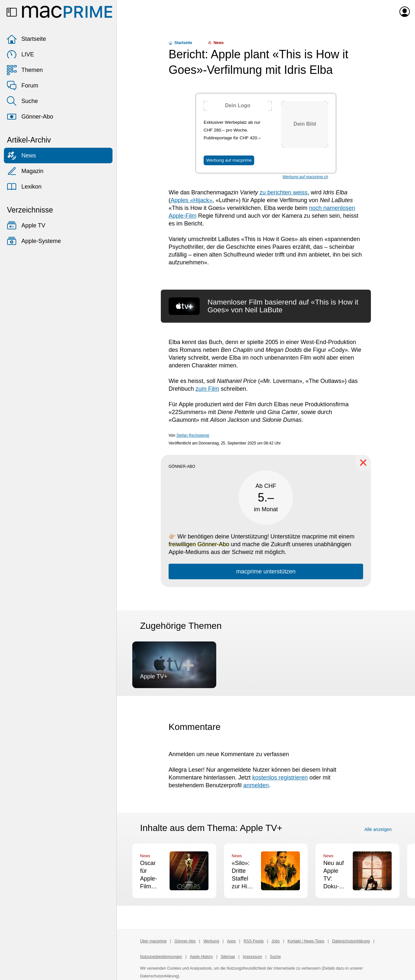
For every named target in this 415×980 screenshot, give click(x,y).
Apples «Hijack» (191, 200)
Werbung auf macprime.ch (305, 177)
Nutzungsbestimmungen (161, 957)
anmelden (256, 785)
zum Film (207, 389)
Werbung (211, 941)
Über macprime (153, 941)
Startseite (26, 39)
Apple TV (26, 225)
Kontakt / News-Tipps (306, 941)
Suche (22, 101)
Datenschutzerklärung (351, 941)
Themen (25, 70)
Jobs (275, 941)
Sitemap (228, 957)
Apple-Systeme (34, 241)
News (21, 156)
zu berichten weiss (283, 192)
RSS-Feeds (254, 941)
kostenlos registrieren (280, 778)
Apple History (201, 957)
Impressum (252, 957)
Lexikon (24, 187)
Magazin (25, 171)
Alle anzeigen (378, 829)
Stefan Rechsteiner (193, 435)
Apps (231, 941)
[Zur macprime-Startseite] (67, 12)
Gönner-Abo (30, 117)
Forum (22, 86)
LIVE (20, 54)
